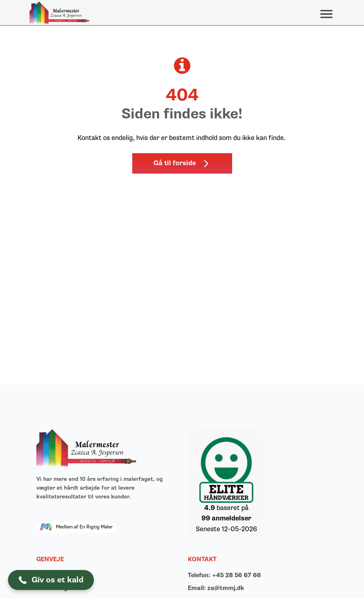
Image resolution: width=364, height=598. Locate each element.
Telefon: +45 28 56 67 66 (224, 575)
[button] (182, 163)
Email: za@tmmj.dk (216, 588)
